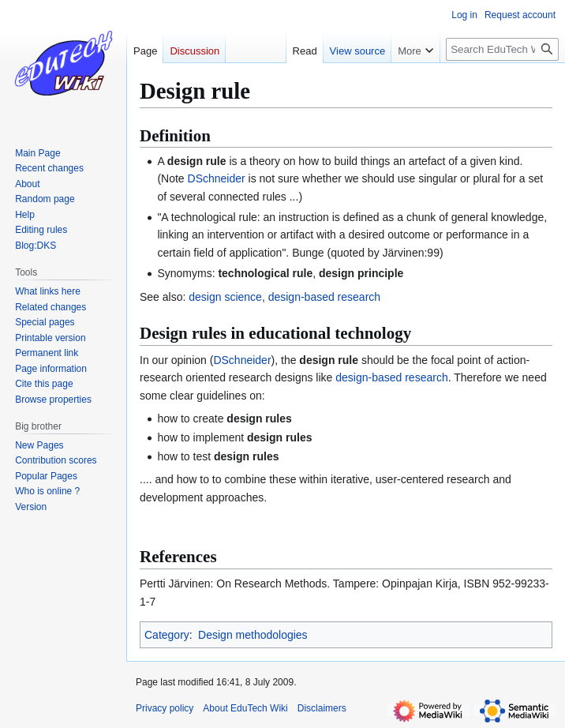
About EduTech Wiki (245, 708)
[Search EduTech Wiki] (502, 49)
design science (225, 297)
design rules (259, 418)
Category (167, 635)
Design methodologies (253, 635)
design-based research (324, 297)
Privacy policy (165, 708)
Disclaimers (322, 708)
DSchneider (217, 178)
